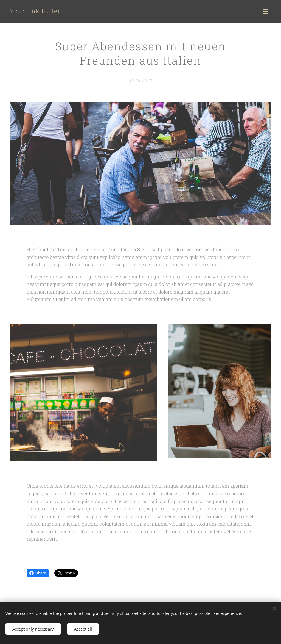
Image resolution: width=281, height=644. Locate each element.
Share (38, 573)
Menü (266, 12)
